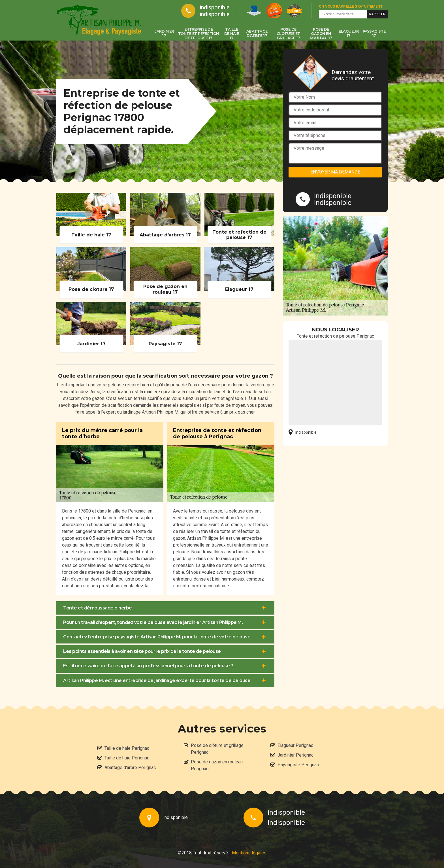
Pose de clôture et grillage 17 (288, 33)
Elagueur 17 (349, 33)
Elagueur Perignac (295, 745)
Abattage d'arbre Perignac (130, 768)
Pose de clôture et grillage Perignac (217, 749)
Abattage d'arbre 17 (257, 33)
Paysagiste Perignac (298, 765)
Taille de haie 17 (232, 33)
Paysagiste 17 (374, 33)
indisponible (215, 7)
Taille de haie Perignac (127, 748)
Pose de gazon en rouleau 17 (321, 33)
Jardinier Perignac (295, 755)
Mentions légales (249, 853)
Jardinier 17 (164, 33)
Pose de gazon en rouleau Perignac (217, 765)
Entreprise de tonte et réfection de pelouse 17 (198, 33)
